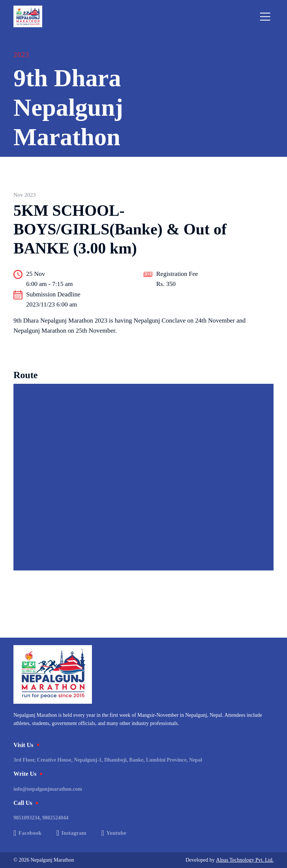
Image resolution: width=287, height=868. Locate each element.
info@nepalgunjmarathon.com (48, 789)
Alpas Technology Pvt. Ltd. (245, 860)
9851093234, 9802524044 (41, 818)
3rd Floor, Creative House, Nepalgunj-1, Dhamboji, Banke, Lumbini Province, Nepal (108, 760)
